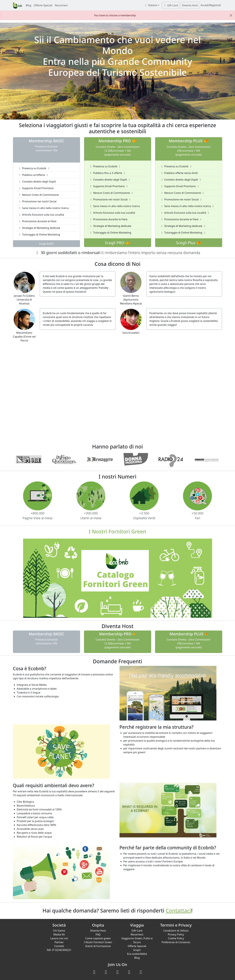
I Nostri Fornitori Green (98, 942)
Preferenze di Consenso (176, 942)
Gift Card (171, 5)
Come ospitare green (98, 938)
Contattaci (178, 910)
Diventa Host (190, 5)
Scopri (137, 950)
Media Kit (59, 934)
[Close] (231, 15)
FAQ (98, 934)
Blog (29, 5)
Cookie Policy (176, 938)
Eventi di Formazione (98, 946)
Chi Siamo (59, 931)
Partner (59, 942)
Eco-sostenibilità (137, 954)
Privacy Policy (176, 934)
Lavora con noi (59, 938)
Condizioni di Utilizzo (176, 931)
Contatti (59, 946)
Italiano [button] (151, 5)
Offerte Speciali (43, 5)
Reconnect (61, 5)
